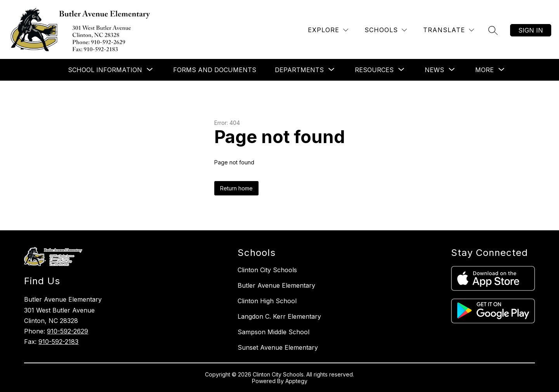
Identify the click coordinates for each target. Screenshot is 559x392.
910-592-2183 (58, 342)
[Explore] (328, 30)
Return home (236, 188)
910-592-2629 (68, 331)
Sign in (531, 30)
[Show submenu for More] (484, 70)
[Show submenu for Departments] (299, 70)
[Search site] (493, 30)
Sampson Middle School (273, 332)
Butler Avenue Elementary (276, 285)
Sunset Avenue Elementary (278, 347)
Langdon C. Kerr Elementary (279, 316)
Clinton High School (267, 301)
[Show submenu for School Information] (105, 70)
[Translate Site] (449, 30)
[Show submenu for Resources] (374, 70)
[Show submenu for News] (434, 70)
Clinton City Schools (267, 270)
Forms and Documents (215, 70)
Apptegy (296, 381)
